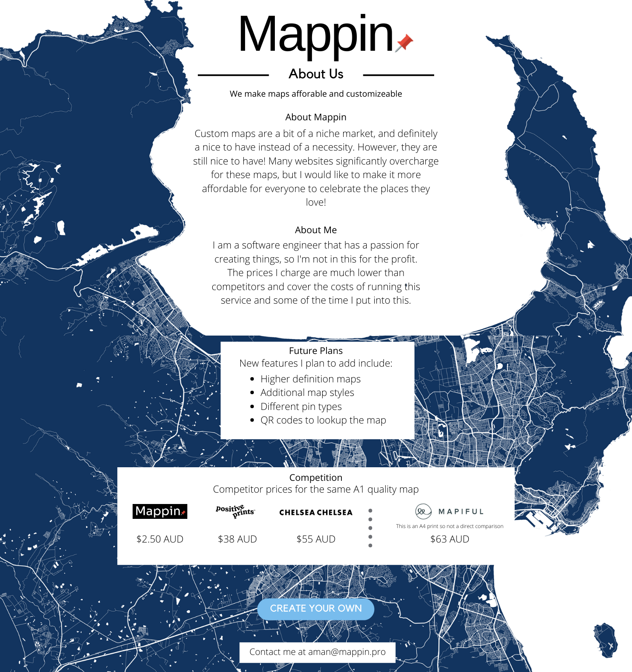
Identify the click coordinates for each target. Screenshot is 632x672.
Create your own (316, 609)
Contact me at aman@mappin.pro (318, 652)
